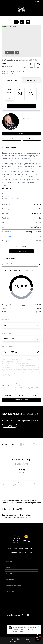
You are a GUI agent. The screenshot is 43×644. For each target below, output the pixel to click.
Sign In (36, 2)
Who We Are (23, 553)
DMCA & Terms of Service (26, 642)
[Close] (39, 627)
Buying (21, 548)
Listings (15, 548)
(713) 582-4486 (9, 619)
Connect (30, 553)
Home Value (14, 553)
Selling (26, 548)
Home (9, 548)
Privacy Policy (14, 642)
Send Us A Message (21, 602)
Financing (33, 548)
